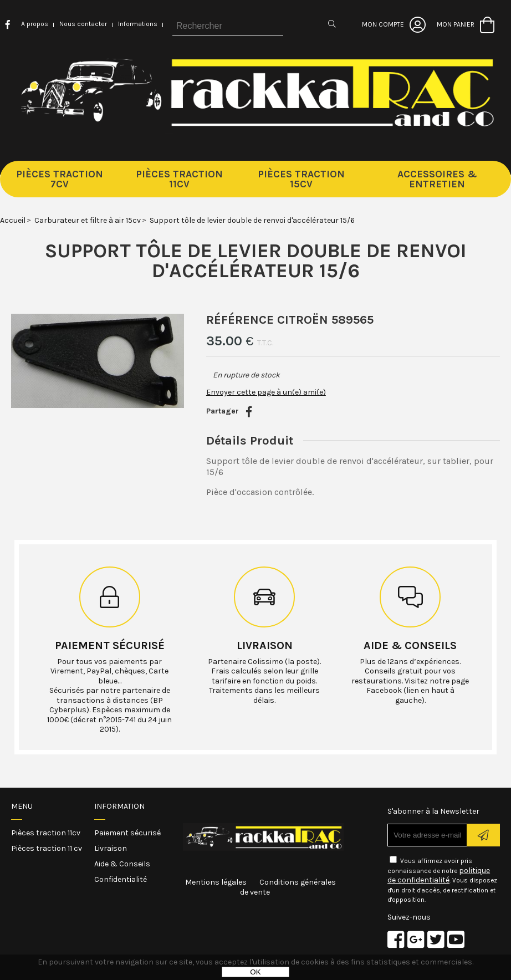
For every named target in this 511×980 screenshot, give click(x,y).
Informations (138, 24)
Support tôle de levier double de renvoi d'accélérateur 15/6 (256, 261)
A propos (35, 24)
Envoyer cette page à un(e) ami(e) (266, 392)
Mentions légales (216, 882)
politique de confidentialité (439, 876)
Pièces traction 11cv (46, 833)
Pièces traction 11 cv (47, 848)
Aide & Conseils (122, 864)
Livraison (265, 645)
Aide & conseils (410, 645)
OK (255, 972)
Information (119, 806)
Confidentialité (121, 879)
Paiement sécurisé (110, 645)
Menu (22, 806)
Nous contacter (83, 24)
